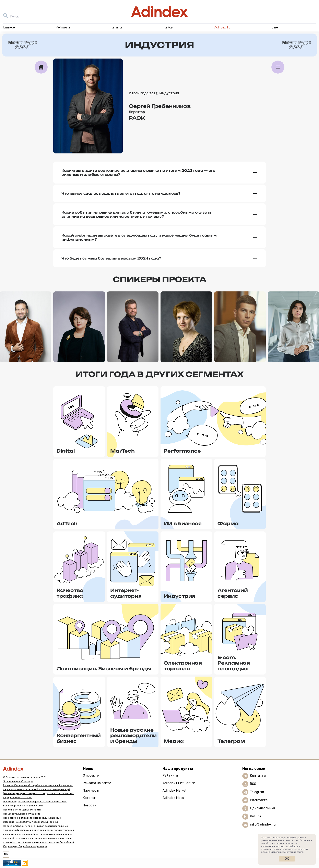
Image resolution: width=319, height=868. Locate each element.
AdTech (67, 523)
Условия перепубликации (18, 781)
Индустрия (180, 596)
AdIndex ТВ (222, 27)
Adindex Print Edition (179, 783)
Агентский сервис (233, 593)
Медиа (174, 741)
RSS (253, 784)
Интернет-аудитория (126, 593)
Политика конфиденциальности (22, 810)
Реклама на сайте (97, 783)
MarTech (122, 451)
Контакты (258, 776)
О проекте (91, 775)
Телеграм (231, 741)
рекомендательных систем (277, 852)
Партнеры (91, 790)
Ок (287, 859)
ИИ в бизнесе (183, 523)
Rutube (256, 816)
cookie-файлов (289, 846)
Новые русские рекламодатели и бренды (133, 735)
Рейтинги (170, 775)
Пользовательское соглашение (22, 814)
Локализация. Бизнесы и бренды (104, 669)
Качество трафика (70, 593)
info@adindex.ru (263, 824)
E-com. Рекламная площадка (234, 663)
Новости (90, 805)
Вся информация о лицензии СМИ (23, 806)
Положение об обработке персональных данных (32, 818)
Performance (182, 451)
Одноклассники (263, 808)
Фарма (228, 523)
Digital (66, 451)
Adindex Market (175, 790)
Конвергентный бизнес (79, 738)
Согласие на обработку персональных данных (31, 822)
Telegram (257, 792)
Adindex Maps (173, 798)
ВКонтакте (259, 800)
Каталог (89, 798)
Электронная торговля (183, 666)
